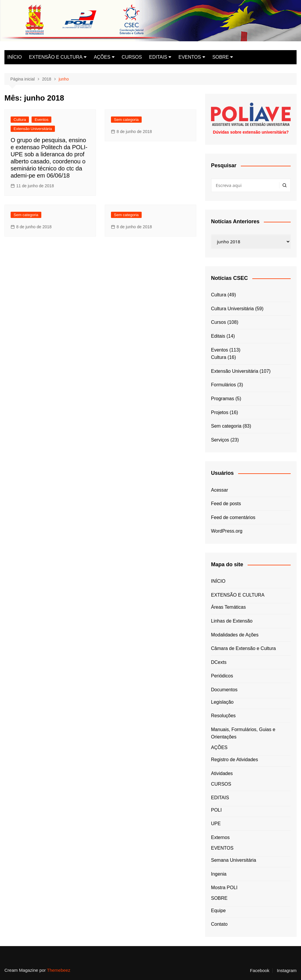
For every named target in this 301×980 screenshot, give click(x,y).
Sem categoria (126, 120)
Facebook (260, 971)
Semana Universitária (234, 860)
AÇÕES (102, 57)
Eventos (41, 120)
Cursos (219, 322)
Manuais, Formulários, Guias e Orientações (243, 733)
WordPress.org (227, 531)
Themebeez (59, 970)
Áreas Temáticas (228, 607)
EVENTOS (190, 57)
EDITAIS (158, 57)
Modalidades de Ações (235, 635)
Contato (219, 924)
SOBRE (220, 57)
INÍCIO (15, 57)
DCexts (219, 662)
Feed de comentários (233, 517)
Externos (220, 837)
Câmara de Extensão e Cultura (243, 648)
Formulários (223, 385)
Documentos (224, 690)
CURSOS (132, 57)
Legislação (222, 702)
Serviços (220, 440)
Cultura (20, 120)
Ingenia (219, 874)
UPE (216, 824)
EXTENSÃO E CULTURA (56, 57)
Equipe (218, 911)
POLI (216, 810)
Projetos (220, 412)
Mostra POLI (224, 888)
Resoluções (223, 716)
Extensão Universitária (33, 129)
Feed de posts (226, 504)
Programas (223, 399)
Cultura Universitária (232, 309)
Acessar (220, 490)
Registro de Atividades (234, 760)
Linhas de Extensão (232, 621)
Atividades (222, 773)
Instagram (287, 971)
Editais (218, 336)
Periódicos (222, 676)
